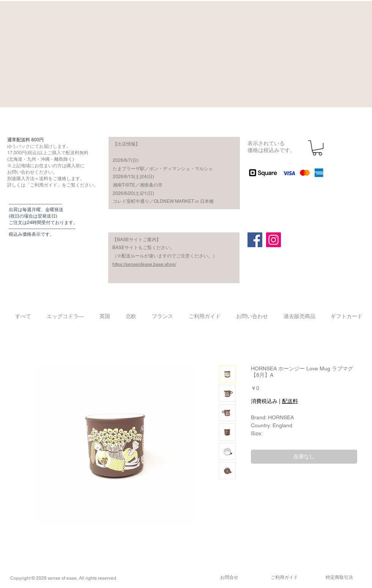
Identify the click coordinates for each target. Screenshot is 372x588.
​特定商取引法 (339, 577)
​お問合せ (229, 577)
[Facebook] (255, 240)
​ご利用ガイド (284, 577)
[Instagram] (273, 240)
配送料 (290, 401)
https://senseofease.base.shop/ (144, 264)
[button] (317, 148)
